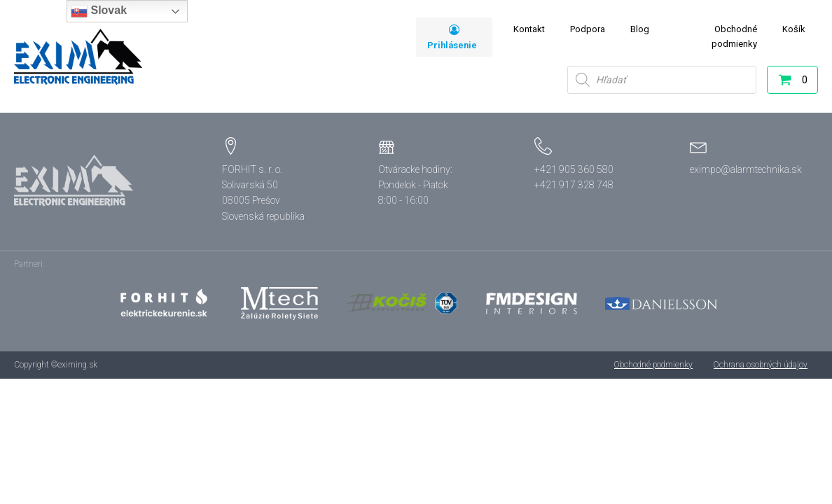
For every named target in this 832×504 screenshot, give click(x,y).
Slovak (99, 11)
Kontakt (529, 29)
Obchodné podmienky (734, 36)
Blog (640, 29)
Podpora (588, 29)
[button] (785, 82)
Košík (794, 29)
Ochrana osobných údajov (761, 365)
